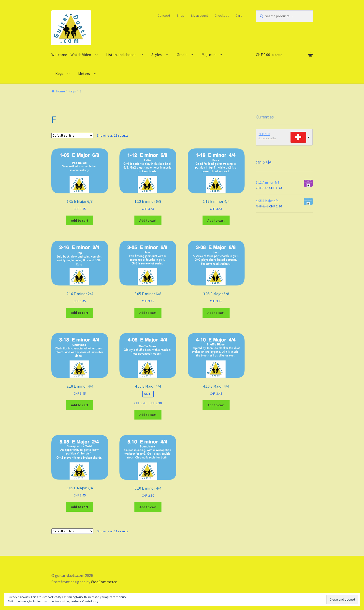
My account (200, 15)
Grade (182, 55)
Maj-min (209, 55)
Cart (239, 15)
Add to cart (80, 220)
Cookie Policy (90, 601)
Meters (84, 73)
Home (61, 91)
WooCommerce (104, 582)
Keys (59, 73)
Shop (181, 15)
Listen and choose (121, 55)
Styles (157, 55)
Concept (164, 15)
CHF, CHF (264, 134)
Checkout (222, 15)
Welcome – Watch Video (71, 55)
